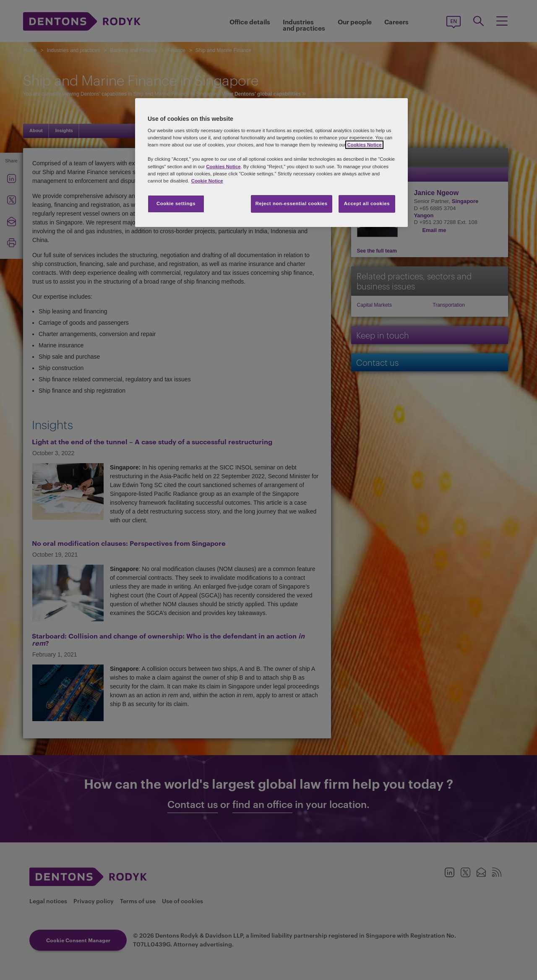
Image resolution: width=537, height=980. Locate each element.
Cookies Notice (364, 145)
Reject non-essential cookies (292, 203)
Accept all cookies (367, 203)
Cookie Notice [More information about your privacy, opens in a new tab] (207, 181)
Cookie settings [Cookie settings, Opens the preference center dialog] (176, 203)
